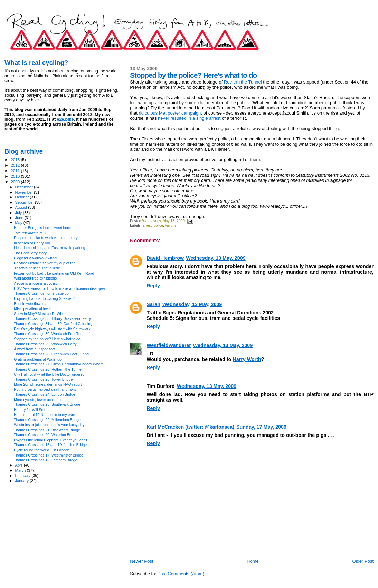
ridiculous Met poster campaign (170, 113)
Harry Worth (247, 359)
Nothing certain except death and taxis (45, 389)
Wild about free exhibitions (35, 278)
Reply (153, 286)
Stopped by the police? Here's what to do (47, 339)
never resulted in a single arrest (189, 118)
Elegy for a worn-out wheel (35, 258)
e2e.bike (65, 119)
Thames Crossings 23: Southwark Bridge (47, 404)
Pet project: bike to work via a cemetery (46, 238)
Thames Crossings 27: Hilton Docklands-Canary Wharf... (60, 364)
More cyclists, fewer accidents (38, 400)
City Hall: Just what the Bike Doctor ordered (49, 374)
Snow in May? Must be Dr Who (39, 314)
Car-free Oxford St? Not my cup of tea (45, 263)
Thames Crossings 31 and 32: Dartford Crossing (53, 324)
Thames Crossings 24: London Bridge (45, 394)
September (25, 202)
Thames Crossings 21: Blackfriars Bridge (47, 430)
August (22, 207)
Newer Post (141, 561)
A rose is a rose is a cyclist (35, 283)
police (158, 226)
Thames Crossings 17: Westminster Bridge (49, 455)
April (20, 465)
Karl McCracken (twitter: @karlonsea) (190, 427)
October (23, 197)
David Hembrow (165, 258)
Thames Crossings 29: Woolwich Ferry (45, 344)
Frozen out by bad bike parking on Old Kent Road (54, 273)
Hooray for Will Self (30, 410)
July (19, 213)
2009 (16, 182)
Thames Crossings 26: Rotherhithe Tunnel (48, 369)
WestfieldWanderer (169, 345)
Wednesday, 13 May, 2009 (216, 258)
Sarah (153, 304)
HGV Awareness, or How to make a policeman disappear (60, 288)
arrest (147, 226)
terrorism (172, 226)
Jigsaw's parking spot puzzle (37, 268)
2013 (16, 160)
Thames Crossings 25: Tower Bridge (43, 379)
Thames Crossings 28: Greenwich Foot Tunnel (51, 354)
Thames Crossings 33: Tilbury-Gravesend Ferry (52, 318)
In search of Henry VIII (32, 243)
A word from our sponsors (35, 349)
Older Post (363, 561)
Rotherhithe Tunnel (243, 82)
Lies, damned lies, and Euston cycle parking (49, 248)
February (23, 476)
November (25, 192)
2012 (16, 165)
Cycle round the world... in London (42, 450)
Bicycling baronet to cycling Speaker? (44, 298)
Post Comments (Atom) (181, 574)
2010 (16, 176)
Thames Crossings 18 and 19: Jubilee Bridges (51, 445)
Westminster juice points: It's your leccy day (49, 425)
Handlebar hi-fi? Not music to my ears (44, 415)
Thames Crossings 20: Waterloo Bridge (46, 435)
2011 (16, 171)
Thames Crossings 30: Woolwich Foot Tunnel (51, 334)
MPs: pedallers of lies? (32, 308)
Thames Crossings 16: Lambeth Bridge (45, 460)
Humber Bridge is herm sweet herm (42, 228)
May (19, 223)
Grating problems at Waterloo (38, 359)
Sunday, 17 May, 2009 (261, 427)
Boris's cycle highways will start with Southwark (52, 329)
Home (253, 561)
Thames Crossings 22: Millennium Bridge (47, 420)
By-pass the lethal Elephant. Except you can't (50, 440)
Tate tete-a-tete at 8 (30, 233)
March (21, 470)
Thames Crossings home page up (41, 293)
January (23, 481)
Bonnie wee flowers (30, 304)
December (25, 187)
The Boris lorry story (30, 253)
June (20, 218)
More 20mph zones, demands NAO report (48, 384)
